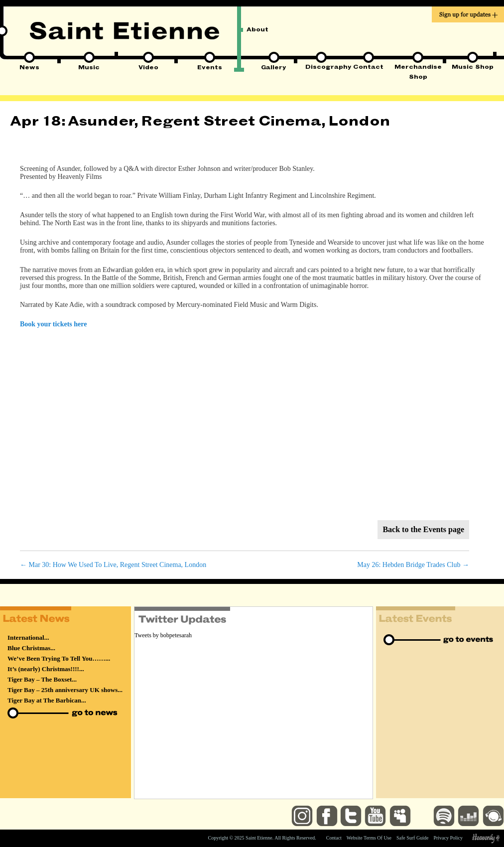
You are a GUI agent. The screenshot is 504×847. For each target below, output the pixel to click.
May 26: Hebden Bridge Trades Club (413, 565)
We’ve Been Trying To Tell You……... (59, 658)
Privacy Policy (448, 838)
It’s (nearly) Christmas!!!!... (46, 669)
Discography (321, 68)
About (257, 30)
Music (89, 68)
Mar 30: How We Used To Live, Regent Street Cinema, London (113, 565)
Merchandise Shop (418, 69)
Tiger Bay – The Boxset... (42, 679)
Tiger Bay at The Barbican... (47, 700)
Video (148, 68)
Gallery (274, 68)
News (29, 68)
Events (210, 68)
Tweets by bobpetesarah (163, 635)
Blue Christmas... (31, 648)
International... (28, 637)
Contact (368, 68)
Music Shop (473, 68)
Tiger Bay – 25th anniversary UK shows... (65, 690)
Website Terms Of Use (369, 838)
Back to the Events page (423, 529)
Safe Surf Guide (412, 838)
